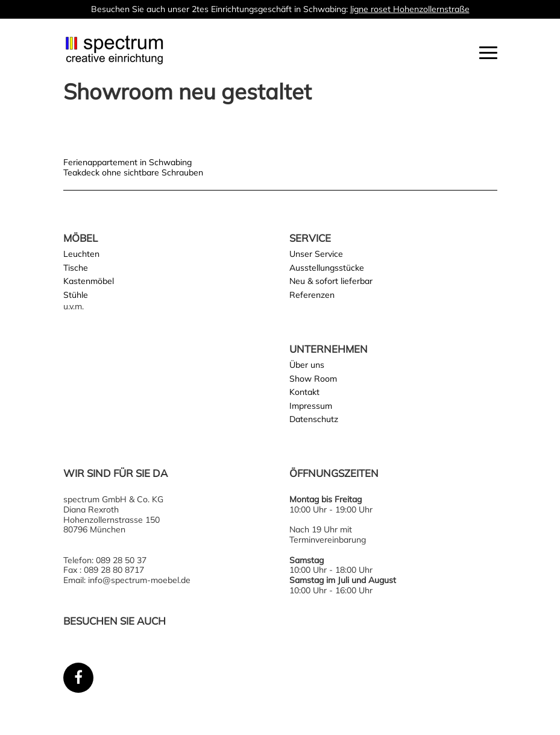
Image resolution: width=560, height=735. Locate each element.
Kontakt (304, 392)
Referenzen (312, 295)
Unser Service (316, 254)
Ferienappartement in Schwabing (127, 162)
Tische (76, 268)
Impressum (311, 406)
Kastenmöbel (89, 281)
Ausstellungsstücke (327, 268)
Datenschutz (314, 419)
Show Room (313, 379)
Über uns (307, 365)
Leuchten (81, 254)
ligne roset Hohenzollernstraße (410, 9)
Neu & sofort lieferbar (331, 281)
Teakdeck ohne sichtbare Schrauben (133, 172)
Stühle (76, 295)
